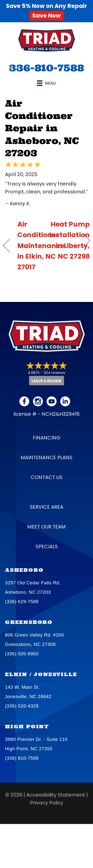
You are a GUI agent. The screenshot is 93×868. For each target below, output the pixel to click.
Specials (47, 547)
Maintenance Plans (46, 457)
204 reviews (54, 373)
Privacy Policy (47, 803)
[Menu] (46, 83)
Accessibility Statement (56, 795)
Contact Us (47, 477)
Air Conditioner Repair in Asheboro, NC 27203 (42, 128)
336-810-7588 (46, 68)
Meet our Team (46, 527)
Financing (46, 438)
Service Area (46, 507)
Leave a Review (46, 381)
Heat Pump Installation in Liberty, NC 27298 (69, 240)
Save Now (46, 16)
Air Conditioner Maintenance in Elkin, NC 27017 (41, 246)
